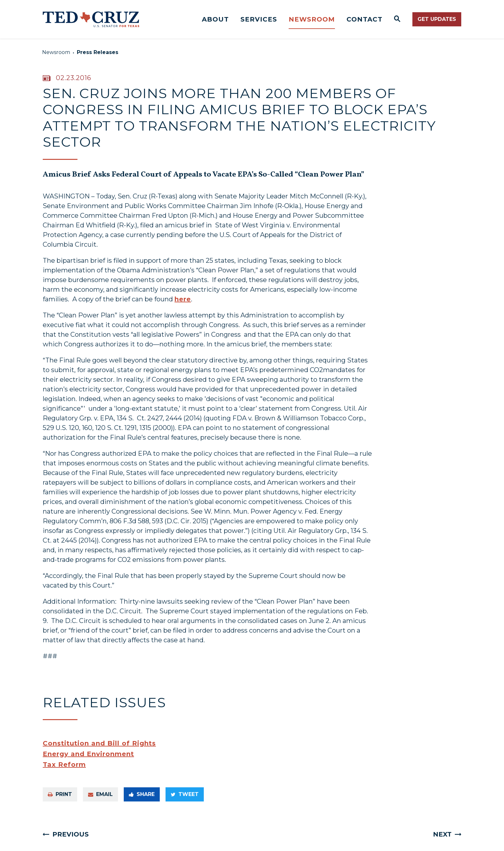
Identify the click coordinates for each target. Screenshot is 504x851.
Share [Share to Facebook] (142, 794)
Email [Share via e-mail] (100, 794)
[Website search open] (397, 19)
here (183, 299)
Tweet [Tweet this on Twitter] (185, 794)
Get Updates (437, 19)
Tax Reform (64, 764)
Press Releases (98, 52)
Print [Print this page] (60, 794)
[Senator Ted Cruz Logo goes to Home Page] (91, 19)
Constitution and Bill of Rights (99, 743)
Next (442, 834)
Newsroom (312, 19)
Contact (364, 19)
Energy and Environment (88, 754)
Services (259, 19)
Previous (71, 834)
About (215, 19)
